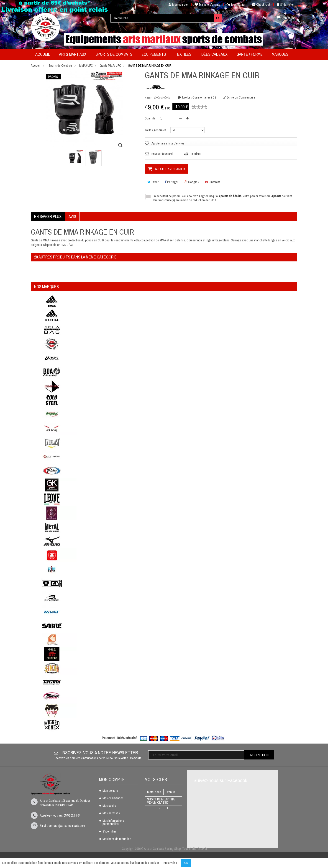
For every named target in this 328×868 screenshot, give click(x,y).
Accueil (36, 66)
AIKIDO (151, 839)
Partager (172, 182)
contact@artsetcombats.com (67, 826)
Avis (72, 216)
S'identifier (285, 5)
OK (186, 863)
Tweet (153, 182)
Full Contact (155, 824)
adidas (166, 839)
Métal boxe (154, 792)
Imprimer (196, 154)
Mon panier (236, 5)
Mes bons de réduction (117, 839)
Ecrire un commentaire (241, 97)
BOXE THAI (154, 817)
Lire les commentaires (199, 97)
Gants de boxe (156, 832)
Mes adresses (111, 813)
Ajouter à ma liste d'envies (168, 143)
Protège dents (156, 810)
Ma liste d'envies (207, 5)
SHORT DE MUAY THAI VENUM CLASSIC (161, 801)
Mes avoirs (109, 806)
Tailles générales (156, 130)
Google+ (192, 182)
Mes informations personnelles (113, 822)
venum (171, 792)
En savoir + (170, 863)
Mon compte (176, 5)
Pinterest (213, 182)
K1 (169, 817)
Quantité (150, 118)
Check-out (261, 5)
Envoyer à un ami (162, 154)
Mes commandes (113, 798)
